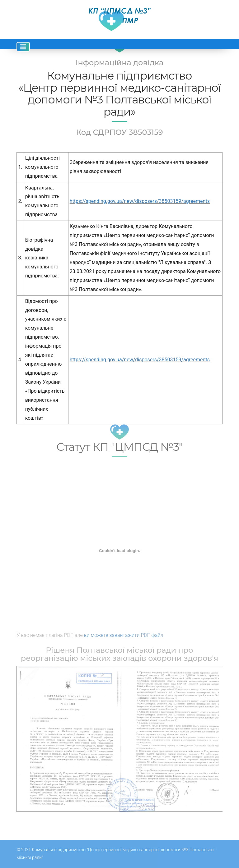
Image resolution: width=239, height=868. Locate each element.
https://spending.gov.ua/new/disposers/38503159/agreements (140, 201)
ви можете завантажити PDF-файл (124, 635)
